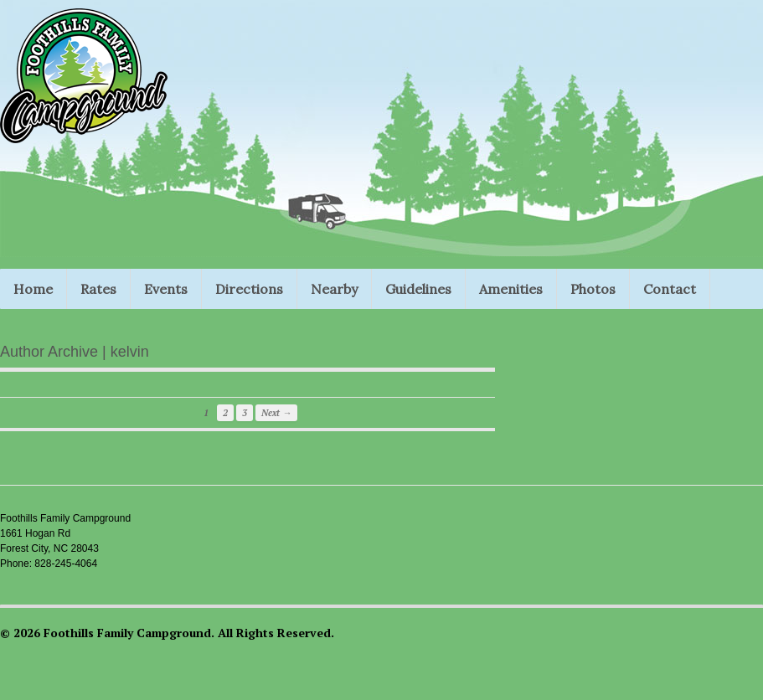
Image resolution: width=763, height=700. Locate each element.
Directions (249, 289)
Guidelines (418, 289)
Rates (98, 289)
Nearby (334, 289)
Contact (670, 289)
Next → (276, 413)
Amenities (511, 289)
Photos (593, 289)
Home (33, 289)
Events (166, 289)
